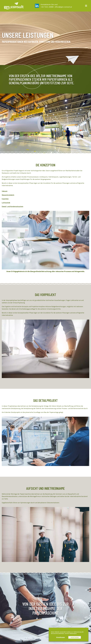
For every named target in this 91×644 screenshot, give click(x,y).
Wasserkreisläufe (8, 195)
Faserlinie (5, 199)
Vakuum (5, 191)
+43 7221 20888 (48, 7)
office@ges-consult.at (63, 7)
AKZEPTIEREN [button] (75, 637)
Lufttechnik (6, 203)
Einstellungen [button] (61, 637)
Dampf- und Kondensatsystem (12, 206)
